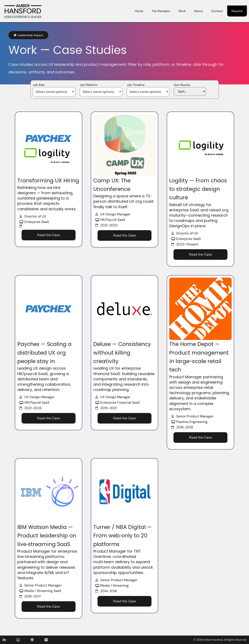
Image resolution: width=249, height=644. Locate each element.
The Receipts (161, 11)
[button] (28, 35)
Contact (217, 11)
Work (182, 11)
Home (139, 11)
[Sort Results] (190, 92)
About (198, 11)
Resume (237, 11)
